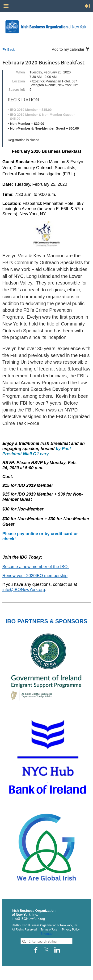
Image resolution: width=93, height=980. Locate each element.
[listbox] (71, 49)
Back (11, 50)
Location (19, 81)
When (20, 72)
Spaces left (17, 90)
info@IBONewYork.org (24, 590)
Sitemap (46, 934)
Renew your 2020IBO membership (35, 576)
